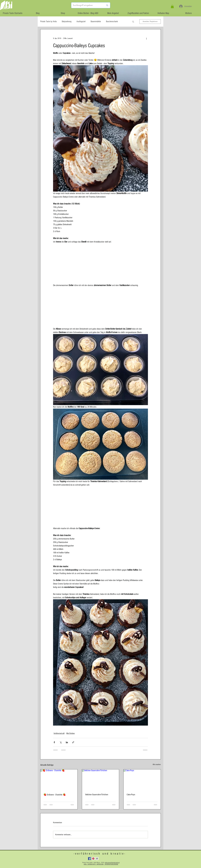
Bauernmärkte (96, 21)
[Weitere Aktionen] (146, 39)
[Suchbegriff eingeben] (87, 5)
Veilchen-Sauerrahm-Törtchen (97, 795)
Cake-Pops (131, 795)
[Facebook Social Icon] (90, 859)
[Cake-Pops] (142, 780)
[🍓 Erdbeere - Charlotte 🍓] (59, 780)
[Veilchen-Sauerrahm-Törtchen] (101, 780)
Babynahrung (67, 21)
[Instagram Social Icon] (97, 859)
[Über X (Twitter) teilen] (61, 742)
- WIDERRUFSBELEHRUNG (111, 864)
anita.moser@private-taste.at (112, 863)
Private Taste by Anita (48, 21)
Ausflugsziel (81, 21)
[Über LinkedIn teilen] (67, 742)
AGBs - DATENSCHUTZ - (90, 864)
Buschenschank (112, 21)
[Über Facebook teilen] (54, 742)
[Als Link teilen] (73, 742)
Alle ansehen (157, 765)
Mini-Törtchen (71, 733)
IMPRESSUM (100, 864)
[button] (172, 6)
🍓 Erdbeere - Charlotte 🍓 (55, 795)
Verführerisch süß (59, 733)
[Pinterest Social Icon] (93, 859)
